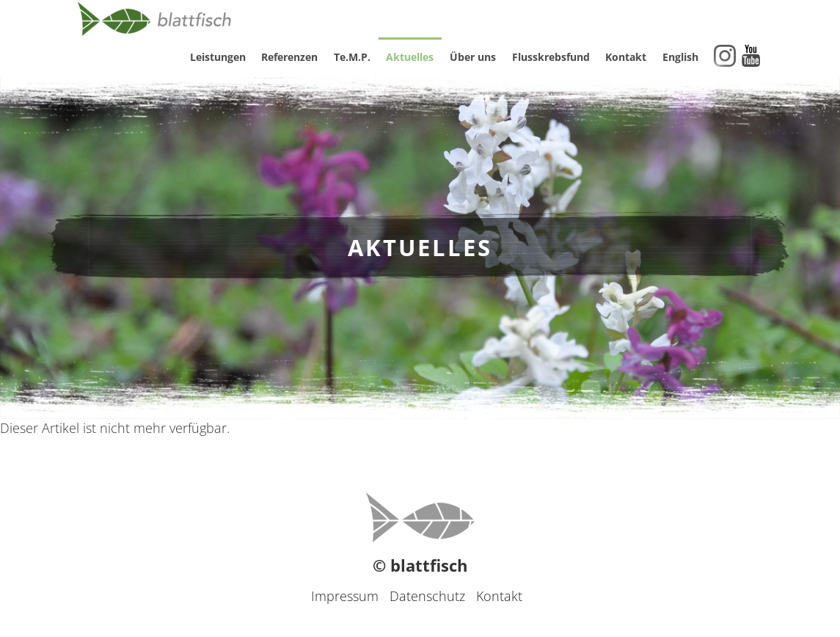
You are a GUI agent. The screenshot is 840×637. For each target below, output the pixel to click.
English (680, 57)
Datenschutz (427, 596)
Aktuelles (410, 57)
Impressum (345, 596)
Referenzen (289, 57)
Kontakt (626, 57)
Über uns (473, 57)
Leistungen (218, 57)
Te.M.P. (352, 57)
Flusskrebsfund (551, 57)
